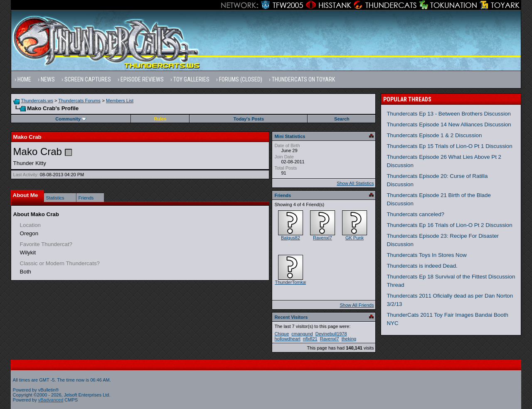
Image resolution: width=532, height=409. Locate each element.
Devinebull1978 (331, 334)
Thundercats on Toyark (303, 79)
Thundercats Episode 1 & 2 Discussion (434, 135)
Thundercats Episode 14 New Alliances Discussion (449, 124)
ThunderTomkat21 (293, 282)
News (48, 79)
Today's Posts (249, 119)
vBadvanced (51, 400)
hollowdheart (287, 339)
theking (349, 339)
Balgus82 (291, 238)
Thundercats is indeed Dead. (422, 266)
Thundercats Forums (79, 101)
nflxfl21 (310, 339)
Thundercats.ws (37, 101)
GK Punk (355, 238)
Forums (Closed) (241, 79)
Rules (160, 119)
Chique (282, 334)
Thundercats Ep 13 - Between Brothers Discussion (449, 114)
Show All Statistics (355, 183)
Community (71, 119)
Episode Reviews (142, 79)
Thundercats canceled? (415, 214)
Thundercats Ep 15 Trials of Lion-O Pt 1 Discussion (449, 146)
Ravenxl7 (323, 238)
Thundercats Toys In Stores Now (426, 255)
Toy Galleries (191, 79)
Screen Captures (88, 79)
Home (24, 79)
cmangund (302, 334)
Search (342, 119)
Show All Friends (357, 305)
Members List (120, 101)
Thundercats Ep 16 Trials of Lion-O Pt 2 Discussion (449, 225)
